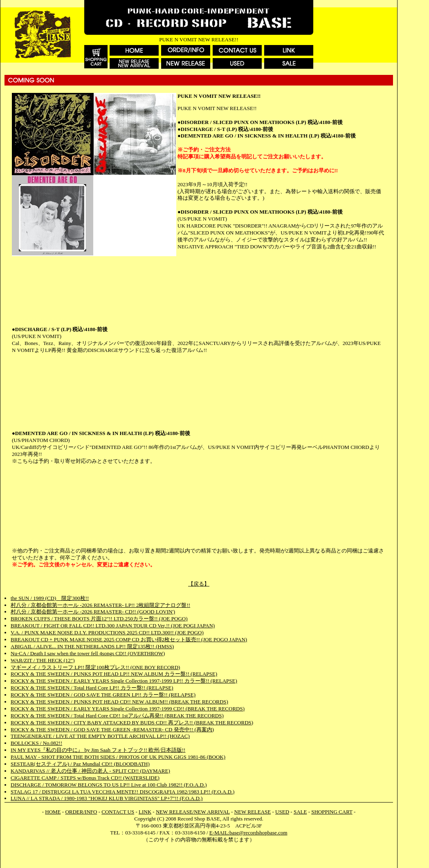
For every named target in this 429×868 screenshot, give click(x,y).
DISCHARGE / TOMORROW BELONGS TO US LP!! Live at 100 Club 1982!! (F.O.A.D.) (109, 785)
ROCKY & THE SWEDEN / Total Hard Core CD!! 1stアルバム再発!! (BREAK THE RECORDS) (117, 716)
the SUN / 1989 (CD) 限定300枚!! (50, 598)
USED (282, 812)
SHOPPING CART (332, 812)
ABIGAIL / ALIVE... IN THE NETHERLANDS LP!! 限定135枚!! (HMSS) (92, 646)
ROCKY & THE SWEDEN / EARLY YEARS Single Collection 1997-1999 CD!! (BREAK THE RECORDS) (128, 709)
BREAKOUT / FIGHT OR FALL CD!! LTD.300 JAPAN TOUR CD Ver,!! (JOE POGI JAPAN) (113, 626)
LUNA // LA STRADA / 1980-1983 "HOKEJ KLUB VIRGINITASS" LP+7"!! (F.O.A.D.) (107, 798)
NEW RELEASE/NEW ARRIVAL (193, 812)
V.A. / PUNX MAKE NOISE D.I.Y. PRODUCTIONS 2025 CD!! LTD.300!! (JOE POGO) (107, 632)
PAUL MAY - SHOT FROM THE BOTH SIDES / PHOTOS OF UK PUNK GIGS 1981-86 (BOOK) (118, 757)
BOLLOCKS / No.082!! (36, 743)
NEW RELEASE (253, 812)
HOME (53, 812)
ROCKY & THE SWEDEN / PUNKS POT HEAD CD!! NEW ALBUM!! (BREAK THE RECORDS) (119, 702)
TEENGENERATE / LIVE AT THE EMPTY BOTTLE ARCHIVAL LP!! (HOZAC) (100, 736)
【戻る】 (199, 584)
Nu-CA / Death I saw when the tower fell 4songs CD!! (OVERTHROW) (88, 653)
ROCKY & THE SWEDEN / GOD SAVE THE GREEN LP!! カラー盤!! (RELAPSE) (103, 695)
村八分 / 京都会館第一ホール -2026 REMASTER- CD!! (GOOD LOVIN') (93, 612)
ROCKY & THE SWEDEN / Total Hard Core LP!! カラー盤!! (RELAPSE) (92, 688)
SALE (300, 812)
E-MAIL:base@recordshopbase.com (248, 833)
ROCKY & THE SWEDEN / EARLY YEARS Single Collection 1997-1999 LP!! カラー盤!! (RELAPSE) (124, 681)
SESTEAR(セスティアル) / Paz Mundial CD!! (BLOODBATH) (80, 764)
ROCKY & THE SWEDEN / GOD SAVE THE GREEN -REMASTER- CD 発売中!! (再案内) (112, 729)
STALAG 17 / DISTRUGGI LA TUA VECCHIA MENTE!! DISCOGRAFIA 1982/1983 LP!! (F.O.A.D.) (122, 792)
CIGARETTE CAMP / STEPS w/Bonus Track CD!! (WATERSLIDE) (85, 778)
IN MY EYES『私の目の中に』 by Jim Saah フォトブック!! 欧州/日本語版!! (98, 750)
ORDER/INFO (81, 812)
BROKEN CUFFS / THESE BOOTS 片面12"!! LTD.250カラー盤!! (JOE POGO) (99, 619)
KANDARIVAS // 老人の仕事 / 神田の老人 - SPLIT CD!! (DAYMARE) (90, 771)
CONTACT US (118, 812)
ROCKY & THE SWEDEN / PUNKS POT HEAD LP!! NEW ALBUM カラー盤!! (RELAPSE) (114, 674)
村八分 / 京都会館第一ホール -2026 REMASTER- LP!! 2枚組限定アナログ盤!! (100, 605)
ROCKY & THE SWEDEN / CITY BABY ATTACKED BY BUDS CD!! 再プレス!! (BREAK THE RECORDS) (132, 723)
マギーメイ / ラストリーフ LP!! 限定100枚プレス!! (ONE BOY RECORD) (95, 667)
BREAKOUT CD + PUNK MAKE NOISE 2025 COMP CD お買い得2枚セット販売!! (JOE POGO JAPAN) (129, 639)
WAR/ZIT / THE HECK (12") (43, 660)
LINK (145, 812)
